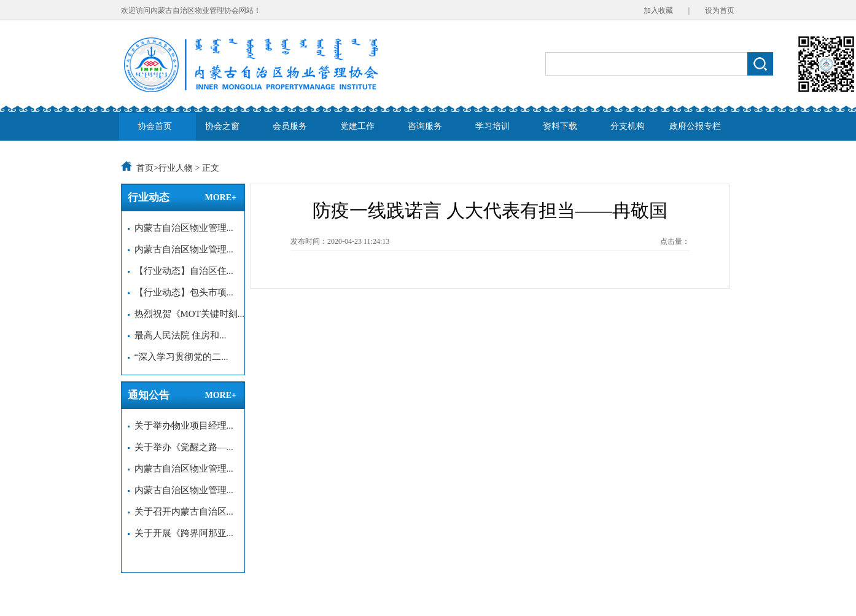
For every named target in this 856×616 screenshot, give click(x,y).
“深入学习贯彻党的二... (178, 357)
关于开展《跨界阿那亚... (181, 533)
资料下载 (560, 126)
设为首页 (720, 10)
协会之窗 (222, 126)
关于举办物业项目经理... (181, 426)
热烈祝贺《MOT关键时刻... (186, 314)
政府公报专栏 (695, 126)
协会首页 (155, 126)
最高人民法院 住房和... (177, 335)
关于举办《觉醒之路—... (181, 447)
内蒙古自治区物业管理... (181, 228)
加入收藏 (658, 10)
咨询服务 (425, 126)
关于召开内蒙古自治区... (181, 512)
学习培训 (492, 126)
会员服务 (290, 126)
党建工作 (357, 126)
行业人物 (176, 168)
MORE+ (220, 197)
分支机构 (628, 126)
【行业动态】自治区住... (181, 271)
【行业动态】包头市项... (181, 292)
